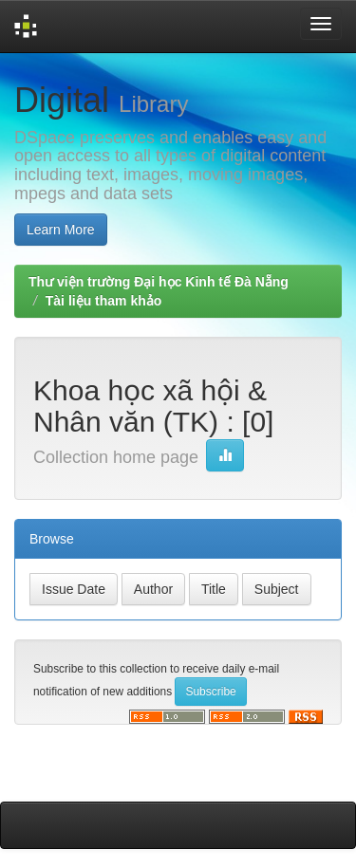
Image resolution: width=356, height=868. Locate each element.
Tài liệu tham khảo (104, 301)
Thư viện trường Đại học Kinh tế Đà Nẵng (159, 282)
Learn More (61, 230)
